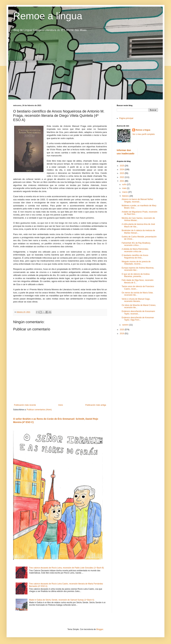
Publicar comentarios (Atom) (39, 410)
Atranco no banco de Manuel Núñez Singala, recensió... (137, 200)
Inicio (61, 405)
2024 (122, 169)
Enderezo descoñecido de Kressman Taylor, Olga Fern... (138, 319)
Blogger (100, 629)
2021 (122, 181)
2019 (122, 334)
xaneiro (126, 325)
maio (125, 188)
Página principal (126, 118)
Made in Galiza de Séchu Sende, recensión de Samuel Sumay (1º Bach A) (62, 600)
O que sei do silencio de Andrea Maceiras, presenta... (136, 275)
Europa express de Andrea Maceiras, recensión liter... (138, 269)
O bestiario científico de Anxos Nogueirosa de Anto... (135, 256)
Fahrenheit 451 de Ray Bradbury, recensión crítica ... (136, 244)
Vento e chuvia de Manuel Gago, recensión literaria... (136, 300)
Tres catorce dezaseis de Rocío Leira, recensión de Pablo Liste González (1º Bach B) (67, 568)
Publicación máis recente (25, 405)
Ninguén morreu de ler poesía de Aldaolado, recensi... (136, 263)
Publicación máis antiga (96, 405)
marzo (125, 192)
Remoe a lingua (48, 16)
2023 (122, 173)
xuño (125, 184)
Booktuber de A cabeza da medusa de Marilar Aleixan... (138, 232)
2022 (122, 177)
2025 (122, 166)
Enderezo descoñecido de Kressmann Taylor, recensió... (138, 312)
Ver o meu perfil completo (144, 134)
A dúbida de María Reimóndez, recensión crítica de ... (135, 250)
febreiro (126, 196)
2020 (122, 330)
